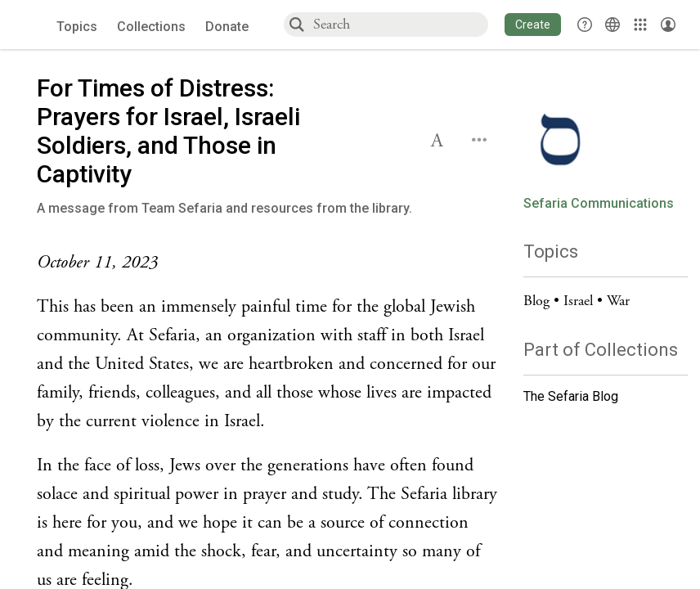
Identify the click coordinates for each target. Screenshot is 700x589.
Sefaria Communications (599, 204)
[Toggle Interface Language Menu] (612, 25)
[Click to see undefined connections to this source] (268, 263)
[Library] (640, 25)
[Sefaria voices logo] (32, 25)
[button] (533, 25)
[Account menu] (668, 25)
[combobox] (400, 24)
